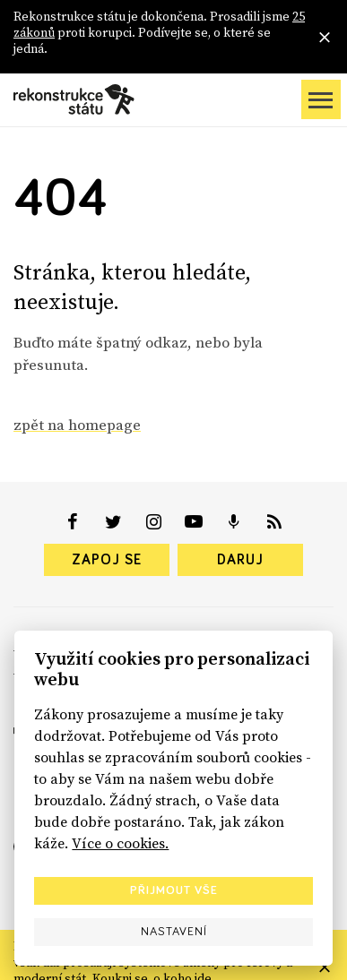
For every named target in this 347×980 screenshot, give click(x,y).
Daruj (240, 560)
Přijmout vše (174, 890)
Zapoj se (107, 560)
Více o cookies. (120, 843)
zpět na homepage (77, 425)
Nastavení (174, 932)
